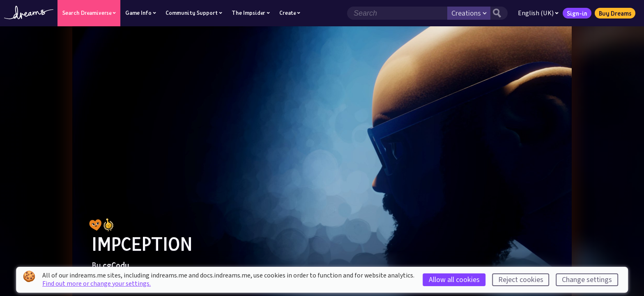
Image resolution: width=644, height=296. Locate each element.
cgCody (116, 265)
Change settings (587, 280)
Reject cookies (521, 280)
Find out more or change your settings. (97, 284)
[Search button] (499, 13)
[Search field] (397, 13)
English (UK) (538, 13)
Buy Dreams (615, 13)
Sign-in (577, 13)
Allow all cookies (454, 280)
